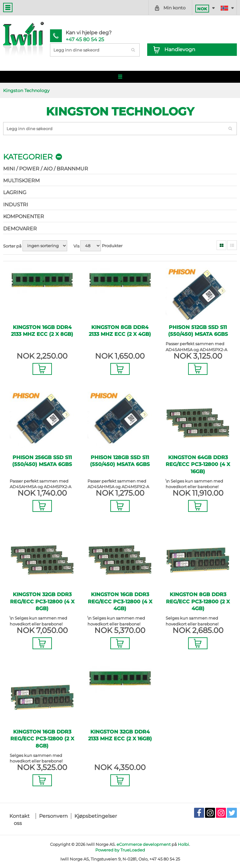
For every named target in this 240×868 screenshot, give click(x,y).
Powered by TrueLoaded (120, 850)
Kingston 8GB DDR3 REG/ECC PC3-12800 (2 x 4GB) (198, 601)
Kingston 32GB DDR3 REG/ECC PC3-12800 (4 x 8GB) (42, 601)
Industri (16, 205)
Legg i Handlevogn (42, 369)
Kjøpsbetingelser (96, 816)
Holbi (183, 844)
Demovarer (20, 229)
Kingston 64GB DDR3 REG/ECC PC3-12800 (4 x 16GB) (198, 464)
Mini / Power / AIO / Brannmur (46, 169)
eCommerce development (144, 844)
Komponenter (24, 216)
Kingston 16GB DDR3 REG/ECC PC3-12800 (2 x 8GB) (42, 739)
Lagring (15, 192)
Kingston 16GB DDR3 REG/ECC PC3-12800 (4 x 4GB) (120, 601)
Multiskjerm (21, 181)
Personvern (53, 816)
